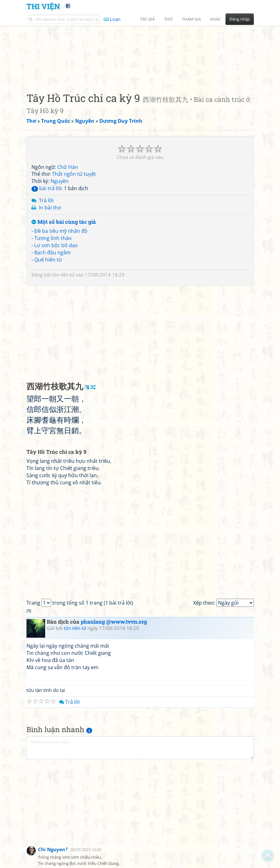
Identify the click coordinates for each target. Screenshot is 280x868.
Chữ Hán (68, 206)
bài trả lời (46, 228)
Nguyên (59, 220)
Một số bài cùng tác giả (64, 261)
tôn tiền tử (63, 314)
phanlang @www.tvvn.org (114, 661)
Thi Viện (43, 6)
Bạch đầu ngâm (52, 291)
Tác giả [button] (147, 19)
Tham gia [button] (191, 19)
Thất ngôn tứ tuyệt (74, 213)
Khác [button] (216, 19)
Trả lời (46, 239)
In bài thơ (50, 247)
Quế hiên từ (48, 299)
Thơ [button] (168, 19)
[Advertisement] (140, 73)
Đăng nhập (240, 19)
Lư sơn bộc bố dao (56, 284)
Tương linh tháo (53, 277)
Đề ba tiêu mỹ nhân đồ (61, 270)
